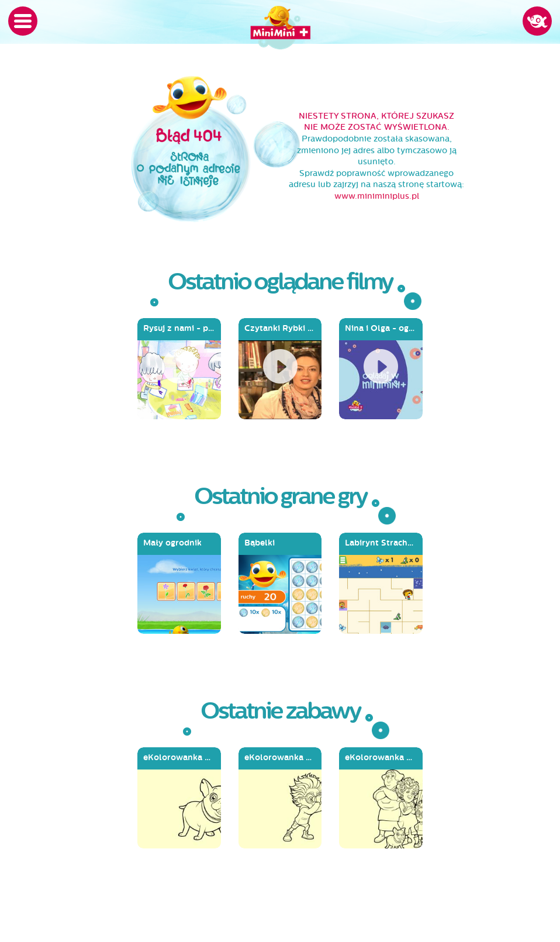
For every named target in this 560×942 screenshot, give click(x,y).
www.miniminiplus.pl (377, 196)
